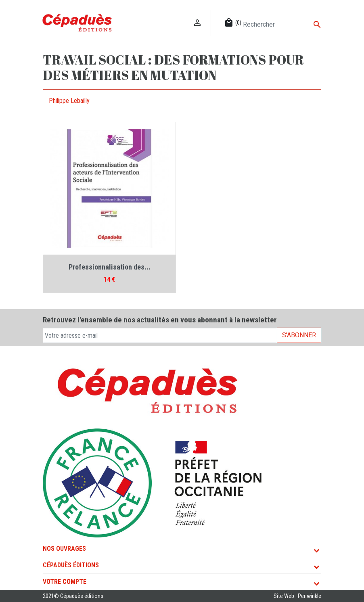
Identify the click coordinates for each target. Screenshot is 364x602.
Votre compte (65, 582)
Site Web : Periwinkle (297, 596)
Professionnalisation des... (110, 267)
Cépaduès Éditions (71, 565)
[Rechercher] (284, 25)
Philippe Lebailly (69, 101)
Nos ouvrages (64, 549)
